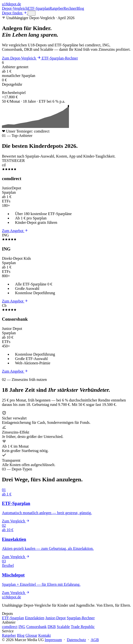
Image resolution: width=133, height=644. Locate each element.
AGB (95, 640)
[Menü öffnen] (32, 13)
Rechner (70, 8)
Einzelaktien (35, 618)
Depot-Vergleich (15, 8)
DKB (52, 627)
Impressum (53, 640)
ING (22, 627)
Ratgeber (57, 8)
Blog (80, 8)
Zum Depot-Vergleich (22, 58)
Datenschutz (76, 640)
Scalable (63, 627)
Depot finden (15, 13)
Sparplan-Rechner (81, 618)
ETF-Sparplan (38, 8)
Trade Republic (83, 627)
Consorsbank (36, 627)
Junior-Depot (56, 618)
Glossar (31, 635)
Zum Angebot (15, 231)
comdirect (10, 627)
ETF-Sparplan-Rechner (60, 58)
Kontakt (45, 635)
